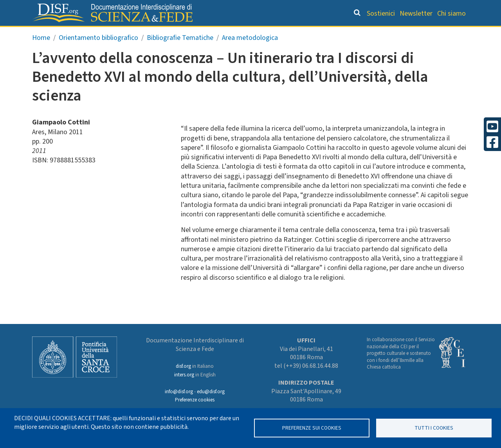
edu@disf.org (211, 392)
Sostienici (381, 13)
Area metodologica (250, 54)
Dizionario (297, 34)
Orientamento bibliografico (211, 34)
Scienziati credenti (360, 34)
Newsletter (416, 13)
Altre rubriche (431, 34)
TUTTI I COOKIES (434, 428)
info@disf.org (179, 392)
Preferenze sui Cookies (312, 428)
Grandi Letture (116, 34)
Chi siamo (451, 13)
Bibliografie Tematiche (180, 54)
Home (41, 54)
